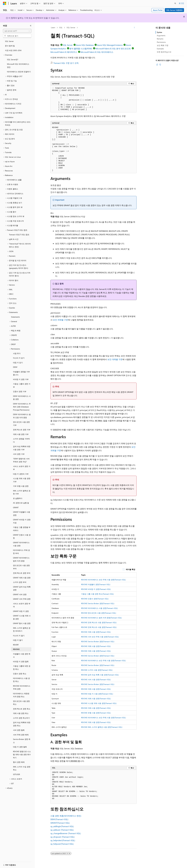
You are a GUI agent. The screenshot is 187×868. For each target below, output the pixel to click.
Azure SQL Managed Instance (110, 45)
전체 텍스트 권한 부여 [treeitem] (22, 573)
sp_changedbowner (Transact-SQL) (66, 833)
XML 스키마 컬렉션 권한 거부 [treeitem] (22, 492)
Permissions (161, 42)
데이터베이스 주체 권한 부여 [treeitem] (21, 552)
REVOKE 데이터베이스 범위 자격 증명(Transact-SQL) (101, 618)
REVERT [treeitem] (16, 645)
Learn (53, 27)
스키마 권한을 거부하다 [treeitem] (21, 440)
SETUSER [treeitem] (16, 774)
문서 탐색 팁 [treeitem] (10, 46)
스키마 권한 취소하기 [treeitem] (21, 718)
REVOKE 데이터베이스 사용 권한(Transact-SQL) (99, 608)
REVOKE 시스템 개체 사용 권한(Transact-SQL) (99, 703)
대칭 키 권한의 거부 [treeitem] (21, 474)
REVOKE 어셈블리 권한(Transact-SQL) (96, 584)
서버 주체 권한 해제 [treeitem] (21, 735)
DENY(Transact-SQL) (59, 819)
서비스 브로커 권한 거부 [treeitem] (22, 468)
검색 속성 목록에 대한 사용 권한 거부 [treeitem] (22, 448)
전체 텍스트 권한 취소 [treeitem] (22, 709)
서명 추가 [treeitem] (17, 353)
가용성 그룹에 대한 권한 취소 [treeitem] (22, 668)
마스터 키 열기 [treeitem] (19, 636)
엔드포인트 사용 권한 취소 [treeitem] (21, 703)
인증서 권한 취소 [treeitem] (20, 674)
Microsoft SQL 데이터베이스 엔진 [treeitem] (18, 66)
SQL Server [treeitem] (9, 41)
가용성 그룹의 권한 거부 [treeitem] (22, 385)
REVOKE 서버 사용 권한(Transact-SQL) (96, 679)
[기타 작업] (134, 28)
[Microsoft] (5, 3)
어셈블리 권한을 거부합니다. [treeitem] (21, 373)
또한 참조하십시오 (164, 52)
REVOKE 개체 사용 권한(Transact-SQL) (96, 632)
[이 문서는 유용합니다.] (157, 65)
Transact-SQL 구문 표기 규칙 (66, 63)
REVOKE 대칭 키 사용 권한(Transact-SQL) (97, 694)
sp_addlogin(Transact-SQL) (62, 826)
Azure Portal (158, 10)
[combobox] (17, 31)
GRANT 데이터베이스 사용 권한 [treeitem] (21, 544)
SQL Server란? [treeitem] (13, 59)
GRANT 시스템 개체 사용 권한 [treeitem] (22, 617)
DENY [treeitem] (15, 367)
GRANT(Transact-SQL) (60, 823)
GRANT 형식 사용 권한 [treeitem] (22, 623)
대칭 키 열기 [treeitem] (18, 640)
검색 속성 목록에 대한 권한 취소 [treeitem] (22, 724)
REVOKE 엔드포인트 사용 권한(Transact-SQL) (99, 613)
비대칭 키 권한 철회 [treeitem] (21, 661)
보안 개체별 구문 (60, 320)
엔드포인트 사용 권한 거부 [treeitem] (21, 424)
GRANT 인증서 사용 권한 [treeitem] (22, 536)
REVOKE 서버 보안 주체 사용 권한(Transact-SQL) (100, 637)
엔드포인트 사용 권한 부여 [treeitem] (21, 567)
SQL (61, 27)
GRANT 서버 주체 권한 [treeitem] (22, 599)
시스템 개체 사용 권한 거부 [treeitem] (22, 480)
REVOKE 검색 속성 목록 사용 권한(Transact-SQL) (100, 675)
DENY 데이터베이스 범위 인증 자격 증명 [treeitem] (22, 416)
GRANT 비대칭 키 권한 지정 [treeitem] (22, 521)
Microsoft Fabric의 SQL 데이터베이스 (97, 52)
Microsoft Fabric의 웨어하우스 (64, 52)
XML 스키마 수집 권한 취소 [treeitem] (22, 768)
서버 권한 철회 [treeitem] (19, 730)
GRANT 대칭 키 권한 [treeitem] (21, 611)
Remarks (160, 39)
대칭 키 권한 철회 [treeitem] (20, 747)
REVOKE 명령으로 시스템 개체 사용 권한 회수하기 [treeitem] (22, 755)
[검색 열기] (175, 3)
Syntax (159, 32)
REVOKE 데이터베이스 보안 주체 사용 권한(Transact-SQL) (103, 580)
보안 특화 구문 (163, 45)
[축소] (31, 26)
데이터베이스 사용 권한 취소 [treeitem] (21, 680)
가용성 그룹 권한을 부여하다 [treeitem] (22, 529)
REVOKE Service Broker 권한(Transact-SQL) (98, 603)
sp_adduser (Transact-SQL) (62, 830)
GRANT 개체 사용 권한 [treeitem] (22, 578)
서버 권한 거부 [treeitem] (19, 454)
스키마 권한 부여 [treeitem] (20, 582)
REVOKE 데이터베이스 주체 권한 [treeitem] (22, 687)
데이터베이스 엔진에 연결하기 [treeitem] (19, 72)
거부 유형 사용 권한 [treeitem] (21, 486)
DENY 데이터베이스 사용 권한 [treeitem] (22, 398)
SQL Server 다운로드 (174, 10)
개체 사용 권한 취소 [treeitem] (21, 713)
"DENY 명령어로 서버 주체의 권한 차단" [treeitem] (21, 460)
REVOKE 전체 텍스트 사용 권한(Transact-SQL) (99, 622)
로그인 (181, 3)
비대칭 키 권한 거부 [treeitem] (21, 379)
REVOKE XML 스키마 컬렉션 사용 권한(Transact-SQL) (102, 727)
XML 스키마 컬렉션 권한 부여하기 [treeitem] (22, 630)
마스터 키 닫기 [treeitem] (19, 358)
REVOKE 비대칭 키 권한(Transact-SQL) (96, 589)
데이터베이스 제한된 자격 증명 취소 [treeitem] (21, 695)
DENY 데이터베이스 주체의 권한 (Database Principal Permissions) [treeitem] (22, 407)
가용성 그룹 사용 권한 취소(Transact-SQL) (97, 594)
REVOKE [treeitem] (16, 649)
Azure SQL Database (85, 45)
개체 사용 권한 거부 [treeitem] (21, 434)
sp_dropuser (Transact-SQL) (63, 837)
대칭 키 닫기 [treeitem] (18, 363)
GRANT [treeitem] (16, 507)
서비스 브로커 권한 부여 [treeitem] (22, 605)
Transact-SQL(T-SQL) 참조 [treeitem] (19, 235)
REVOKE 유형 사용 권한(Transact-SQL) (96, 713)
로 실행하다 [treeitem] (18, 498)
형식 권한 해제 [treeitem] (19, 762)
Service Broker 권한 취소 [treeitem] (22, 741)
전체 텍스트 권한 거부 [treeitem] (22, 430)
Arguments (161, 35)
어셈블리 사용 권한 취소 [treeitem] (22, 655)
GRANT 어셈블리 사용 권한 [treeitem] (22, 514)
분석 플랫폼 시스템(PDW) (81, 48)
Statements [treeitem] (15, 317)
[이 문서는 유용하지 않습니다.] (160, 65)
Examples (160, 49)
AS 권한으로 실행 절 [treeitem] (21, 503)
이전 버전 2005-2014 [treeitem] (13, 50)
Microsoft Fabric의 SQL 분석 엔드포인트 (113, 48)
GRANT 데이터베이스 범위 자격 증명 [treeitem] (21, 559)
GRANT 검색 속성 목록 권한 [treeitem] (22, 588)
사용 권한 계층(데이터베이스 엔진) (66, 816)
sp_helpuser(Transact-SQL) (62, 844)
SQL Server (71, 27)
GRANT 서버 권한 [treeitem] (20, 594)
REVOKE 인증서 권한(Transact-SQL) (95, 599)
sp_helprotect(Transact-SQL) (63, 840)
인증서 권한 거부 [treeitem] (20, 391)
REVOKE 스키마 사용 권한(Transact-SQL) (97, 670)
